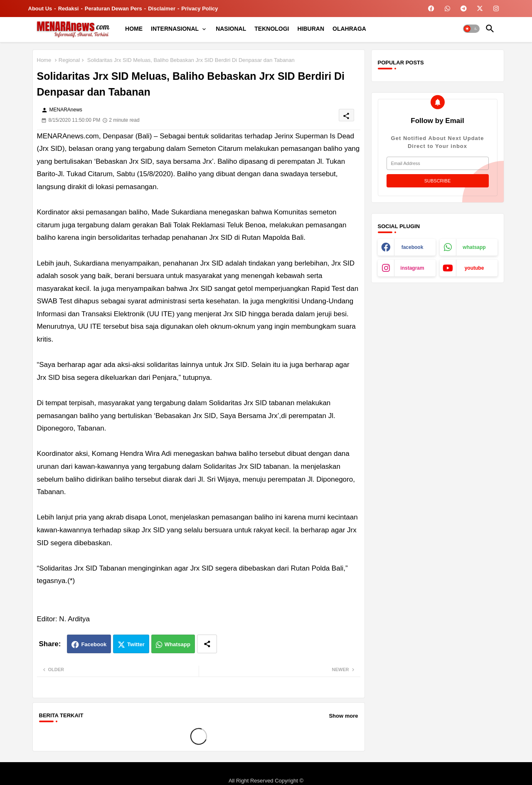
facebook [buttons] (413, 247)
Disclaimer (162, 9)
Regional (69, 60)
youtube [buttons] (474, 268)
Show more (343, 716)
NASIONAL (231, 29)
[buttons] (431, 9)
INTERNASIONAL (175, 29)
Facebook (94, 644)
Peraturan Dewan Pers (113, 9)
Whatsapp (177, 644)
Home (44, 60)
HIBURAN (311, 29)
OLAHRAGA (349, 29)
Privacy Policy (199, 9)
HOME (134, 29)
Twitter (136, 644)
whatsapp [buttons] (474, 247)
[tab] (134, 29)
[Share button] (207, 644)
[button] (471, 29)
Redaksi (69, 9)
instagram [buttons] (412, 268)
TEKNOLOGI (272, 29)
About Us (40, 9)
